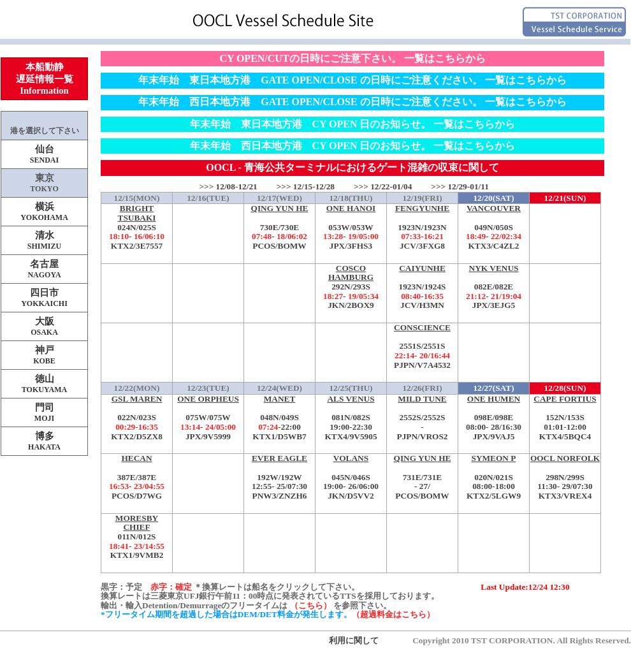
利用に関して (354, 640)
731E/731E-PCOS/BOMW (422, 477)
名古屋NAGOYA (44, 269)
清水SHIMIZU (44, 240)
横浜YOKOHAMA (44, 212)
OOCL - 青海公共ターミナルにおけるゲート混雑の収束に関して (352, 167)
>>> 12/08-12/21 (228, 186)
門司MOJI (44, 413)
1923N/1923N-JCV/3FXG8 (422, 227)
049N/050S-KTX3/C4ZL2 (494, 227)
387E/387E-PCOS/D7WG (137, 477)
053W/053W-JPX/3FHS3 (351, 227)
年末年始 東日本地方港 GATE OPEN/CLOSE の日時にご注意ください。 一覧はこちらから (352, 80)
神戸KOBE (44, 355)
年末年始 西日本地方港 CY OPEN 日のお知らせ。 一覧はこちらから (353, 146)
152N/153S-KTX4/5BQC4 (565, 418)
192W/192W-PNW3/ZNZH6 (279, 477)
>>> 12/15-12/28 (306, 186)
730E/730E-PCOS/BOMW (279, 227)
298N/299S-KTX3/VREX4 (565, 477)
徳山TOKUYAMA (44, 384)
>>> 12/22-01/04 (383, 186)
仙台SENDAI (44, 154)
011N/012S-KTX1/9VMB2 (137, 537)
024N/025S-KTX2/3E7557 (137, 227)
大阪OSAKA (44, 326)
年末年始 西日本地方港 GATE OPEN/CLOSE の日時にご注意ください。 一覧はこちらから (352, 102)
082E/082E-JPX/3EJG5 (494, 287)
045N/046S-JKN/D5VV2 (351, 477)
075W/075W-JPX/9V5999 (208, 418)
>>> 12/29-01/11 (460, 186)
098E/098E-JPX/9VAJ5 (494, 418)
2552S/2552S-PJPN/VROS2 (422, 418)
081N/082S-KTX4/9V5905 (351, 418)
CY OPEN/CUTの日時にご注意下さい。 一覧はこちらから (352, 58)
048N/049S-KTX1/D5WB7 (279, 418)
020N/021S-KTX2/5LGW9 (494, 477)
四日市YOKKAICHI (44, 298)
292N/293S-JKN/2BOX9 (351, 287)
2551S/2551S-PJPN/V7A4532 (422, 347)
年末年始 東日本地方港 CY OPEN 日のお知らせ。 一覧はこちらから (353, 124)
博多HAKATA (44, 441)
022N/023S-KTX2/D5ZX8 (137, 418)
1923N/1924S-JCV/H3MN (422, 287)
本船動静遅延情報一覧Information (45, 79)
